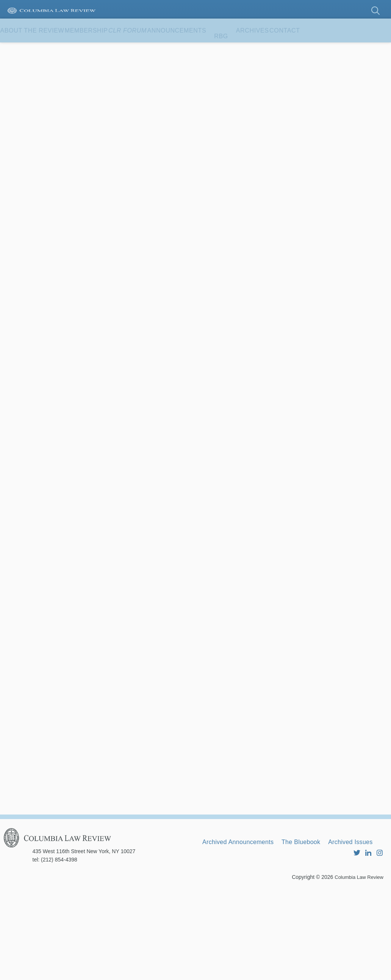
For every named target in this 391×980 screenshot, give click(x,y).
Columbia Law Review (357, 967)
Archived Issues (230, 934)
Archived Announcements (245, 924)
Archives (319, 49)
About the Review (40, 49)
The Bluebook (319, 924)
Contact (23, 73)
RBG (280, 49)
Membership (108, 49)
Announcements (228, 49)
